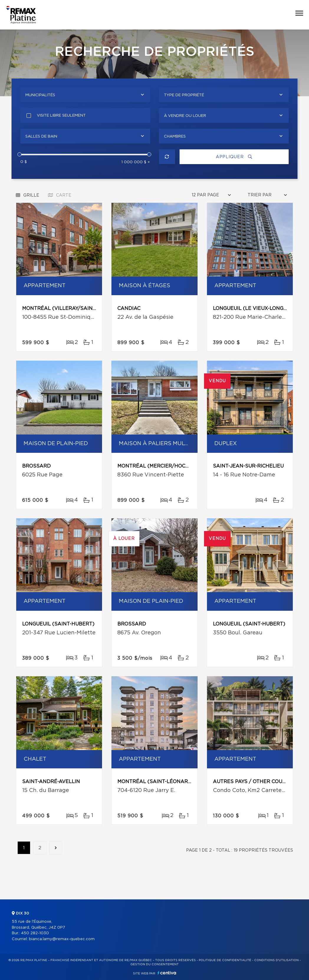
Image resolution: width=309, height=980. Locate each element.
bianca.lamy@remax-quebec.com (62, 939)
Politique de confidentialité (225, 960)
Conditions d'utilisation (276, 960)
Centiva (167, 973)
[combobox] (85, 95)
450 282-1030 (35, 933)
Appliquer (234, 157)
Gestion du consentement (154, 964)
